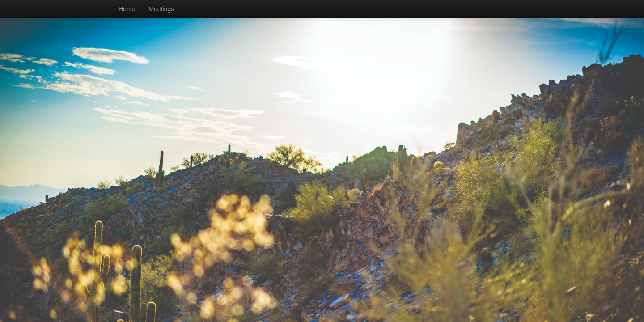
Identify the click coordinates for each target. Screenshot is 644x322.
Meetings (161, 9)
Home (127, 9)
